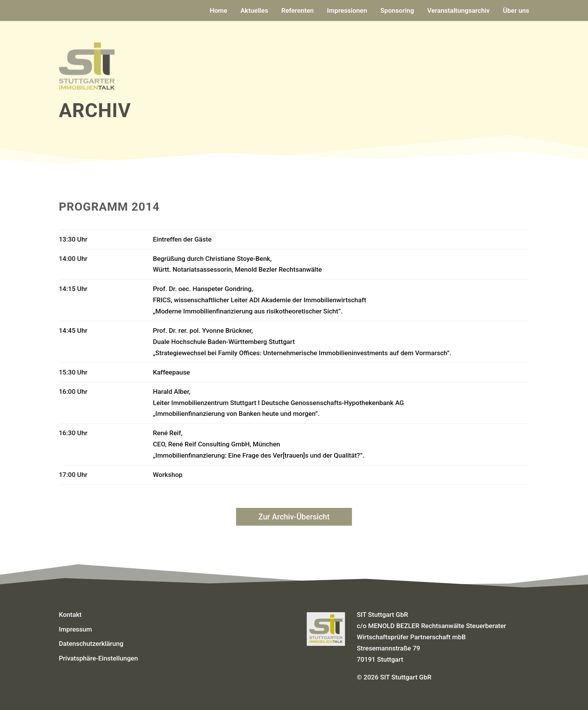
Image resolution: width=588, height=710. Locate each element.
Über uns (516, 11)
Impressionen (347, 11)
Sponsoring (397, 11)
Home (219, 11)
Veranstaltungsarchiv (459, 11)
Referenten (297, 11)
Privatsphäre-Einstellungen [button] (98, 658)
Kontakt (70, 615)
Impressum (75, 629)
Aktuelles (254, 11)
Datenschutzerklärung (91, 644)
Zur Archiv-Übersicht (294, 517)
